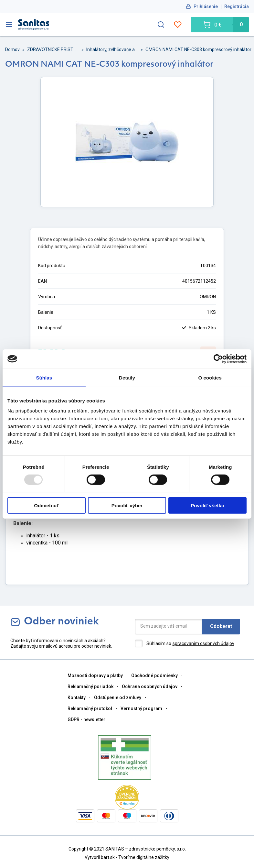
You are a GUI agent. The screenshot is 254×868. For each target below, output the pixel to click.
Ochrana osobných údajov (150, 687)
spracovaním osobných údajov (203, 643)
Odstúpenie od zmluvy (118, 698)
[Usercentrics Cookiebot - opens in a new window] (218, 359)
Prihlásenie (206, 6)
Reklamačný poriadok (90, 687)
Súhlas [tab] (44, 377)
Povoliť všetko (207, 505)
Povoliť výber (127, 505)
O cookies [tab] (210, 377)
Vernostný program (141, 709)
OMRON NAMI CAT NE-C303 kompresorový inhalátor (198, 49)
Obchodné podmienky (154, 676)
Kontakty (77, 698)
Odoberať (221, 626)
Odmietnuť (46, 505)
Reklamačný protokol (90, 709)
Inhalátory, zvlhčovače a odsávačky (112, 49)
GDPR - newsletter (86, 720)
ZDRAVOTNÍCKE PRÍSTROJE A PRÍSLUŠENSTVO (53, 49)
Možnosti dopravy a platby (95, 676)
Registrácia (237, 6)
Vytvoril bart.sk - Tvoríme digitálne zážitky (127, 857)
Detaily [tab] (127, 377)
